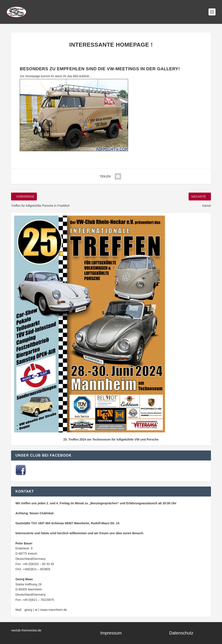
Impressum (111, 633)
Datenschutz (181, 633)
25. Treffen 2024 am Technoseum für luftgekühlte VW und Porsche (111, 439)
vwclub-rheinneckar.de (26, 630)
